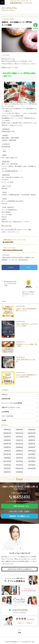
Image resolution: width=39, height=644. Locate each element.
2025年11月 (19, 433)
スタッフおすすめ (7, 416)
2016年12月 (19, 468)
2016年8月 (19, 472)
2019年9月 (19, 454)
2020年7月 (32, 444)
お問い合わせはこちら (21, 506)
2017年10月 (7, 461)
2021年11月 (19, 444)
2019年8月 (32, 454)
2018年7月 (19, 458)
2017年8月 (32, 461)
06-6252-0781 (8, 242)
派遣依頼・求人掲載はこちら (19, 516)
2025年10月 (32, 433)
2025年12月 (7, 433)
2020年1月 (19, 451)
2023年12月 (7, 444)
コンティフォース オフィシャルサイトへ (20, 569)
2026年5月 (7, 430)
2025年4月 (19, 437)
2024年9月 (32, 437)
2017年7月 (7, 465)
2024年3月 (32, 440)
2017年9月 (19, 461)
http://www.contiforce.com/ (13, 250)
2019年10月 (7, 454)
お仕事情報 (5, 412)
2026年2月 (32, 430)
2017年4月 (32, 465)
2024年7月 (19, 440)
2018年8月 (7, 458)
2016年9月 (7, 472)
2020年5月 (7, 447)
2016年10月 (32, 468)
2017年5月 (19, 465)
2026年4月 (19, 430)
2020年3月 (32, 447)
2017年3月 (7, 468)
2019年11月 (32, 451)
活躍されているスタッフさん (11, 407)
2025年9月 (7, 437)
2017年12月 (32, 458)
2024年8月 (7, 440)
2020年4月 (19, 447)
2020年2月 (7, 451)
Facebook (11, 267)
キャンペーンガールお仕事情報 (12, 403)
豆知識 (4, 420)
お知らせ (4, 394)
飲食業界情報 (6, 399)
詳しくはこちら (7, 225)
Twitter (28, 267)
